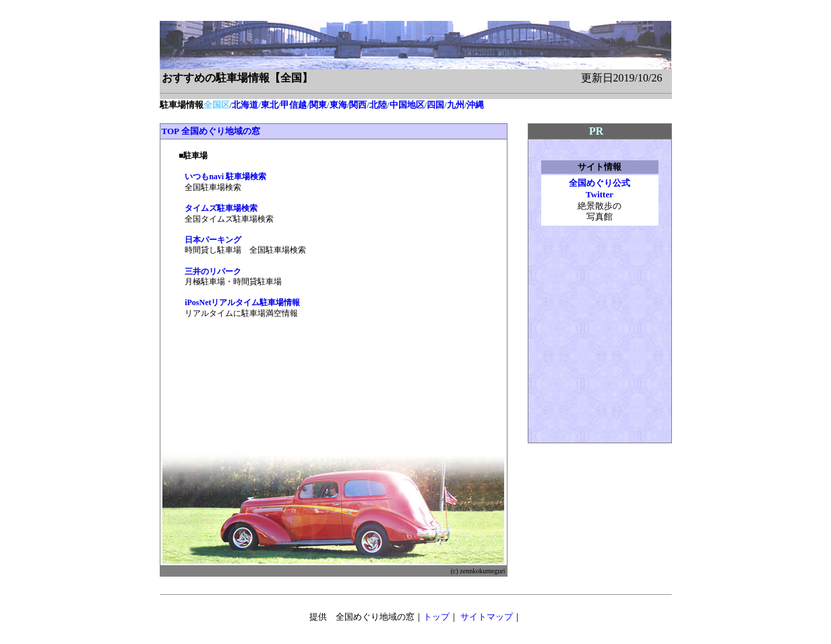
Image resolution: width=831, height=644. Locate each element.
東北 (270, 105)
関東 (318, 105)
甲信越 (294, 105)
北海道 (245, 105)
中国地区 (407, 105)
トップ (436, 617)
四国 (435, 105)
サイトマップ (487, 617)
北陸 (378, 105)
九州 (456, 105)
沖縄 (475, 105)
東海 (338, 105)
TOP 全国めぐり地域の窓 (211, 131)
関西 (358, 105)
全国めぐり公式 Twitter (599, 189)
